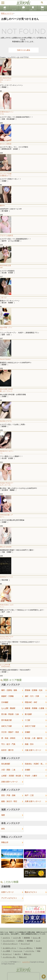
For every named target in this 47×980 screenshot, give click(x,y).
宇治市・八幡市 (31, 776)
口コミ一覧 (37, 938)
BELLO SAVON (6, 547)
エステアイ (6, 938)
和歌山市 (5, 842)
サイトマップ (25, 944)
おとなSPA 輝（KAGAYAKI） (6, 666)
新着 (42, 8)
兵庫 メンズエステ (11, 790)
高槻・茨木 (29, 744)
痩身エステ (28, 954)
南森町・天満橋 (7, 696)
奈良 (3, 829)
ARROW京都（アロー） (6, 516)
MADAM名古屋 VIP (5, 266)
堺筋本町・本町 (31, 702)
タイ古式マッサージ (9, 948)
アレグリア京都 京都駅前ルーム (7, 175)
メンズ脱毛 (6, 951)
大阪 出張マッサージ (33, 750)
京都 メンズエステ (11, 758)
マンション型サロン (26, 948)
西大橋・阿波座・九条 (10, 714)
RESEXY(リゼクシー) (7, 452)
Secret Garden (5, 359)
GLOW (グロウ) (6, 421)
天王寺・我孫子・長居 (10, 732)
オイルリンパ (7, 954)
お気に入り (33, 8)
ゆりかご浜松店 (6, 144)
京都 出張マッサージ (9, 782)
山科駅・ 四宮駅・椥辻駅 (11, 776)
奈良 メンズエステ (11, 823)
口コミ (23, 8)
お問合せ (21, 941)
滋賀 (3, 815)
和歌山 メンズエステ (12, 837)
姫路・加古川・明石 (9, 801)
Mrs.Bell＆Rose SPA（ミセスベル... (6, 80)
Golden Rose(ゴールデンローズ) (7, 484)
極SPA (2, 206)
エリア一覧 (17, 938)
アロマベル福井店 (7, 236)
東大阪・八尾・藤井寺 (34, 738)
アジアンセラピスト (9, 898)
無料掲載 (30, 941)
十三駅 (27, 720)
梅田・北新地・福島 (9, 690)
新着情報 (27, 938)
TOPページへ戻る (23, 50)
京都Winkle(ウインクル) (7, 113)
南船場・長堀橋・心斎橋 (34, 708)
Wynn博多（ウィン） (6, 328)
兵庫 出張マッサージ (33, 801)
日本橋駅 (5, 702)
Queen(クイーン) (6, 577)
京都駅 (27, 770)
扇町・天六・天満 (32, 696)
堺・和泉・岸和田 (8, 738)
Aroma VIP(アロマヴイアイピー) (7, 638)
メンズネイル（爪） (9, 957)
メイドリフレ (30, 951)
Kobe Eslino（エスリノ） (7, 606)
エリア (14, 8)
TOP (5, 8)
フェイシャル (18, 951)
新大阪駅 (28, 714)
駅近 (39, 951)
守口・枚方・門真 (8, 744)
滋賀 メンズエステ (11, 810)
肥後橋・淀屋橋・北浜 (34, 690)
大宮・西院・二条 (8, 770)
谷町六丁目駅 (30, 726)
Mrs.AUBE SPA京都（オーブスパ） (7, 390)
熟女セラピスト (31, 892)
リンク (38, 941)
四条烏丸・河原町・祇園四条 (36, 764)
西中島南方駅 (7, 720)
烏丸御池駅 (6, 764)
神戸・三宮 (29, 795)
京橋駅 (27, 732)
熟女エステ (23, 957)
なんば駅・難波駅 (8, 708)
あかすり (18, 954)
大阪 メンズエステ (11, 685)
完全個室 (39, 948)
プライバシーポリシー (10, 944)
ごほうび (3, 297)
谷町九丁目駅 (7, 726)
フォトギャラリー (9, 941)
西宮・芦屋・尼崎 (8, 795)
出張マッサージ (7, 892)
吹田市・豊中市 (7, 750)
